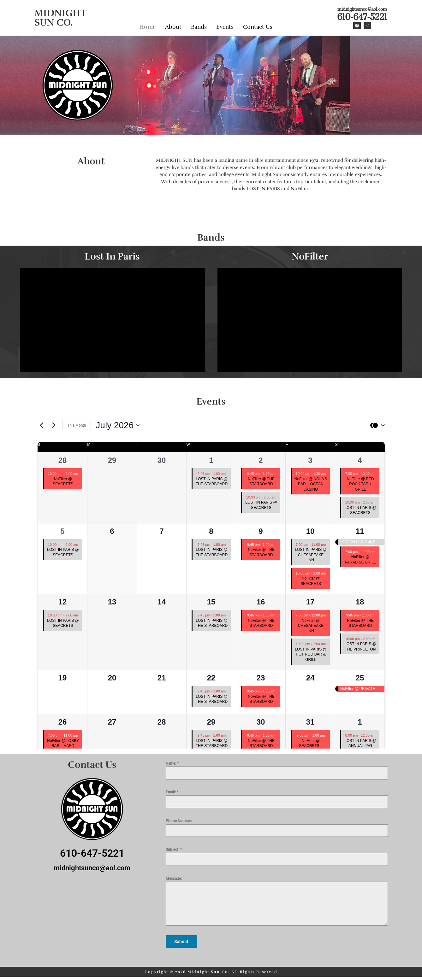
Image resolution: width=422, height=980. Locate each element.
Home (147, 25)
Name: (172, 763)
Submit (181, 942)
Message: (174, 878)
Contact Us (258, 25)
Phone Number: (179, 821)
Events (225, 25)
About (173, 25)
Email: (172, 792)
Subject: (174, 849)
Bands (199, 25)
